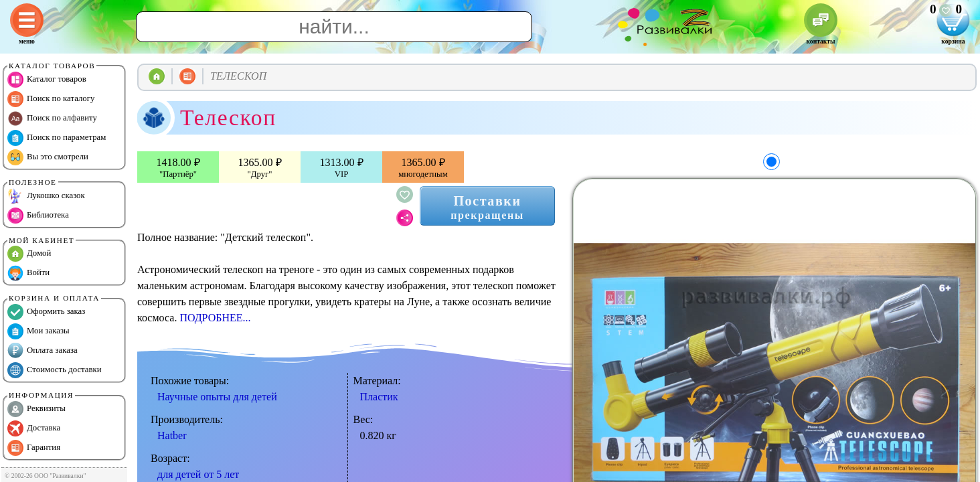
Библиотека (38, 216)
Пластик (379, 397)
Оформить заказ (46, 312)
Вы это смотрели (48, 157)
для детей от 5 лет (198, 474)
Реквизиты (36, 409)
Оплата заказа (43, 351)
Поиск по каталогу (51, 99)
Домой (29, 254)
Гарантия (34, 448)
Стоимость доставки (55, 370)
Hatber (172, 435)
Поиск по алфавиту (52, 118)
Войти (28, 273)
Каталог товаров (47, 80)
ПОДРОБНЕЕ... (215, 318)
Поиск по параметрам (57, 138)
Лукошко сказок (46, 196)
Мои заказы (38, 331)
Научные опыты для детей (217, 397)
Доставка (34, 428)
